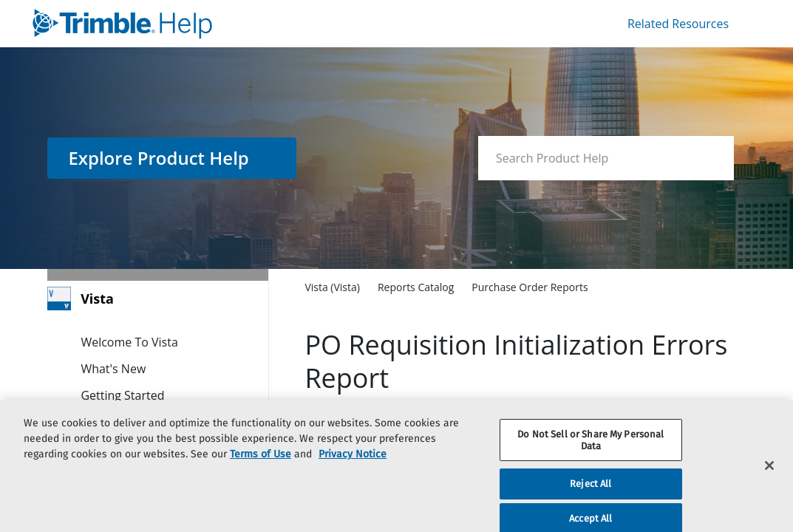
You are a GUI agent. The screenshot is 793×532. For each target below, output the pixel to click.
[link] (211, 24)
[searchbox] (707, 158)
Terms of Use (261, 469)
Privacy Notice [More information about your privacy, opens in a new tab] (353, 469)
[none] (692, 287)
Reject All (591, 499)
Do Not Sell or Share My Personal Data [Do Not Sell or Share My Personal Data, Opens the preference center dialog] (591, 455)
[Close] (769, 481)
